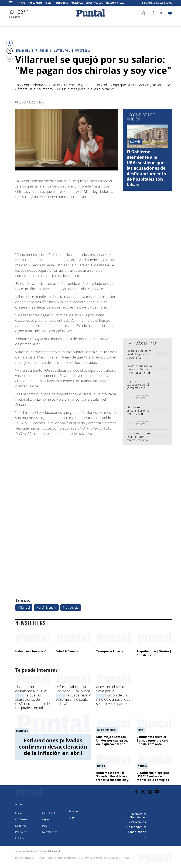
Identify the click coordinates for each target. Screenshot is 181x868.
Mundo (73, 811)
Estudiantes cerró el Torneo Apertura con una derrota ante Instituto (152, 742)
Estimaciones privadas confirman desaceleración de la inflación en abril (53, 747)
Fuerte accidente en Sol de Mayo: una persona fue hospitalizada (139, 356)
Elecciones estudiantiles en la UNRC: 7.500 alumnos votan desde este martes (140, 414)
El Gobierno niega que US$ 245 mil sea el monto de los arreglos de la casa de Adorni (153, 778)
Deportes (62, 3)
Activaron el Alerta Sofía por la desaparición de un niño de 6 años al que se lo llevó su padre (113, 695)
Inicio (21, 3)
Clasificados (137, 832)
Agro (72, 818)
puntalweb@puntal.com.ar (117, 858)
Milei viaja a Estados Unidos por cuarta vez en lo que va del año (112, 740)
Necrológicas (50, 832)
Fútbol (141, 730)
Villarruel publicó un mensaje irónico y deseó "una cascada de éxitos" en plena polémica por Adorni (140, 373)
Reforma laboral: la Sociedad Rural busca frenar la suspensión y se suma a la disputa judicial (73, 695)
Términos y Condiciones (26, 851)
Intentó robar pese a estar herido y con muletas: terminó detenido (139, 438)
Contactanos (137, 822)
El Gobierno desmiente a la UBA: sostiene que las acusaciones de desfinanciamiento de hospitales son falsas (146, 168)
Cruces (20, 697)
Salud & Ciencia (67, 651)
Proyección (22, 731)
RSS (143, 837)
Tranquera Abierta (110, 651)
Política (19, 838)
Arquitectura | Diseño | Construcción (154, 653)
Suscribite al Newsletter (137, 816)
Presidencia (71, 608)
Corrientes (103, 697)
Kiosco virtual (115, 3)
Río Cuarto (35, 3)
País (45, 826)
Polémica (142, 766)
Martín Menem (46, 608)
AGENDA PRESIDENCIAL (107, 730)
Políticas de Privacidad (50, 851)
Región (49, 3)
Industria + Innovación (32, 651)
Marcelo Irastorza (142, 397)
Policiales (77, 3)
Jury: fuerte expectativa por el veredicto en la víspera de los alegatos (138, 388)
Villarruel (24, 608)
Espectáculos (94, 3)
